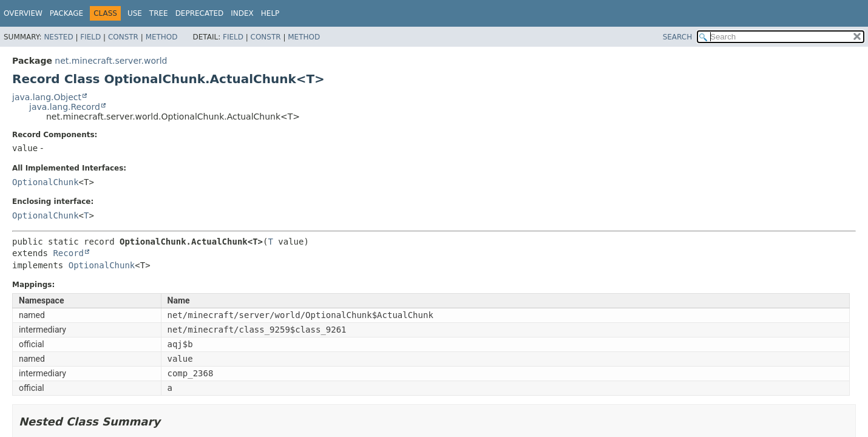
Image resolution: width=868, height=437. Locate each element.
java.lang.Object (47, 97)
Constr (123, 37)
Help (270, 13)
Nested (58, 37)
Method (162, 37)
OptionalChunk (46, 182)
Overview (23, 13)
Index (242, 13)
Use (135, 13)
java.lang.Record (65, 107)
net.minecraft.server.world (111, 61)
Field (90, 37)
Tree (159, 13)
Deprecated (200, 13)
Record (68, 253)
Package (66, 13)
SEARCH (678, 37)
